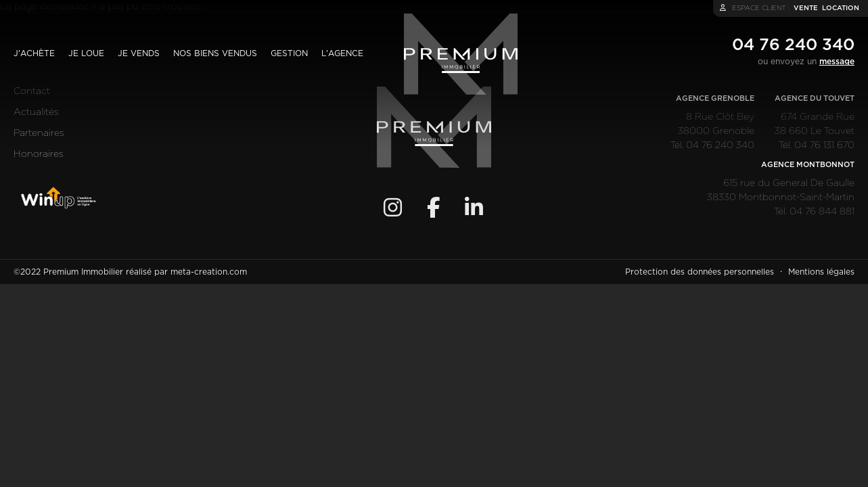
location (841, 8)
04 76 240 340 (793, 45)
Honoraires (39, 154)
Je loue (86, 53)
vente (806, 8)
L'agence (342, 53)
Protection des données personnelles (700, 272)
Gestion (289, 53)
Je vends (139, 53)
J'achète (34, 53)
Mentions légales (821, 272)
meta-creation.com (209, 272)
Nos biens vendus (215, 53)
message (837, 62)
